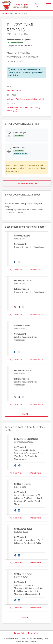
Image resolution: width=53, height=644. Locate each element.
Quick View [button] (16, 270)
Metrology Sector (14, 90)
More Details (37, 270)
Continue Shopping (27, 183)
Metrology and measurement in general (25, 99)
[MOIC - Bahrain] (15, 5)
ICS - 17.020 (11, 95)
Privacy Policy (20, 633)
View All (26, 414)
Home (5, 13)
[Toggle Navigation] (49, 5)
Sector (9, 86)
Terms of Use (33, 633)
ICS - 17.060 (11, 104)
